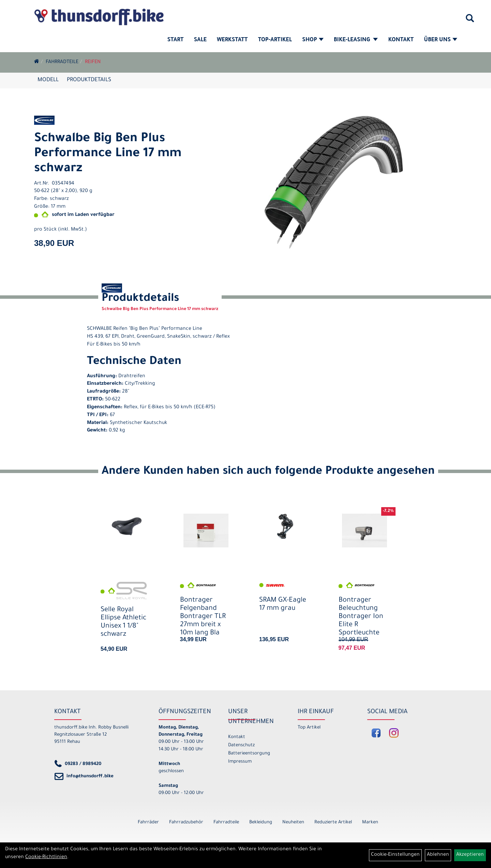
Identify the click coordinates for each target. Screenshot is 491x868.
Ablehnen (438, 855)
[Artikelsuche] (470, 21)
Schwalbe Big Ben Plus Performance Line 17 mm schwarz (108, 154)
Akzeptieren (470, 855)
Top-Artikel (275, 40)
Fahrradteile (62, 62)
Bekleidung (261, 822)
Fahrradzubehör (186, 822)
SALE (200, 40)
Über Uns (441, 40)
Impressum (240, 762)
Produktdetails (89, 80)
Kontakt (401, 40)
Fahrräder (148, 822)
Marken (370, 822)
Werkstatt (232, 40)
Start (176, 40)
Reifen (93, 62)
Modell (48, 80)
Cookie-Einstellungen (395, 855)
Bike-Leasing (356, 40)
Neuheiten (293, 822)
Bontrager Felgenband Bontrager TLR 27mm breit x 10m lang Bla (203, 617)
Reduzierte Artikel (333, 822)
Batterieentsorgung (249, 754)
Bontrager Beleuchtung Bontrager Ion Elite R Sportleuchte (361, 617)
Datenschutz (241, 745)
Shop (313, 40)
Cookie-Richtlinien (46, 857)
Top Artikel (309, 728)
